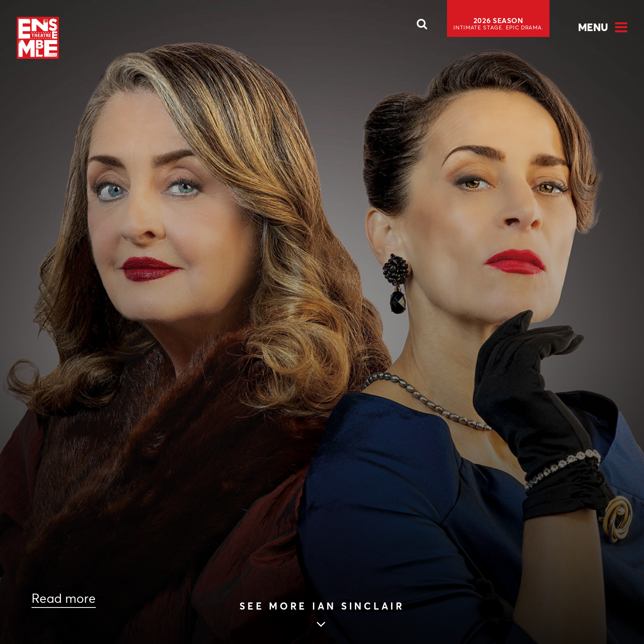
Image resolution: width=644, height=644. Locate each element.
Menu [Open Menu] (593, 27)
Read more (64, 598)
